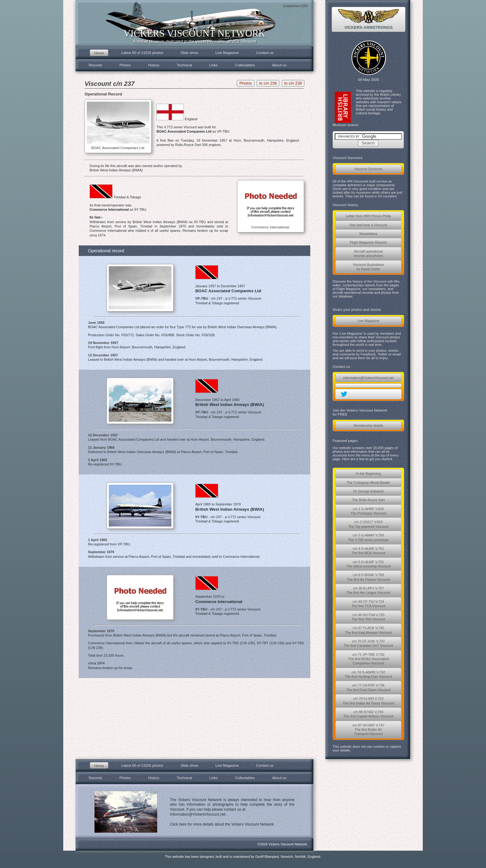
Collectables (245, 65)
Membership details (369, 425)
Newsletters (369, 234)
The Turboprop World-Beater (368, 482)
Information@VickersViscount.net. (198, 814)
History (154, 65)
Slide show (189, 53)
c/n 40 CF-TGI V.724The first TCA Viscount (369, 604)
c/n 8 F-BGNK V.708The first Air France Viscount (368, 577)
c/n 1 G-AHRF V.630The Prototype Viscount (368, 511)
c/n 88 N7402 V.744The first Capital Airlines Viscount (368, 714)
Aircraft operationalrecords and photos (368, 253)
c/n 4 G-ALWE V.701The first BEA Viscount (369, 551)
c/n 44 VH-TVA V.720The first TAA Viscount (368, 617)
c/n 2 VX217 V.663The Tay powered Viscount (369, 524)
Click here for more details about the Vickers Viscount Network (222, 824)
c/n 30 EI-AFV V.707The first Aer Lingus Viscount (368, 590)
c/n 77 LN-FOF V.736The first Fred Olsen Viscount (368, 687)
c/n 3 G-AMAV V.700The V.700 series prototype (369, 537)
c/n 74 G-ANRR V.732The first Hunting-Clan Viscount (368, 674)
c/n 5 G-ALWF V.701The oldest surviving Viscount (368, 564)
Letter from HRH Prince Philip (368, 216)
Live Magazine (368, 321)
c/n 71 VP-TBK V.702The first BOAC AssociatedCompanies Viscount (368, 659)
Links (213, 65)
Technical (184, 65)
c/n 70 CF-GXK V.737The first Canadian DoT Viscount (368, 643)
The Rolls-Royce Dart (369, 500)
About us (279, 65)
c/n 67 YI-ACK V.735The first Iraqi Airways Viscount (368, 630)
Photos (125, 65)
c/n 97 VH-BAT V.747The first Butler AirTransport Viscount (369, 730)
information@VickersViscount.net (368, 378)
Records (95, 65)
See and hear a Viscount (368, 225)
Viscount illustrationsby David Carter (368, 267)
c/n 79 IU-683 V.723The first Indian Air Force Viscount (369, 701)
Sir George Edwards (368, 491)
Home (99, 53)
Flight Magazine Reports (369, 242)
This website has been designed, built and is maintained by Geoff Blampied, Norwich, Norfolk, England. (243, 857)
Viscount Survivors (368, 169)
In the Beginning (369, 474)
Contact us (265, 53)
